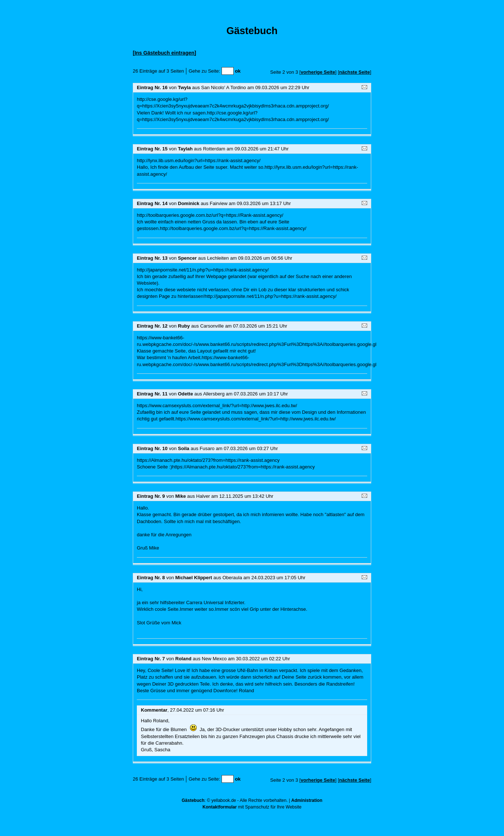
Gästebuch (193, 800)
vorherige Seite (318, 72)
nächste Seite (355, 72)
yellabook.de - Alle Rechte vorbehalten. (249, 800)
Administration (307, 800)
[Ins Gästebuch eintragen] (165, 53)
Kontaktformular (220, 807)
